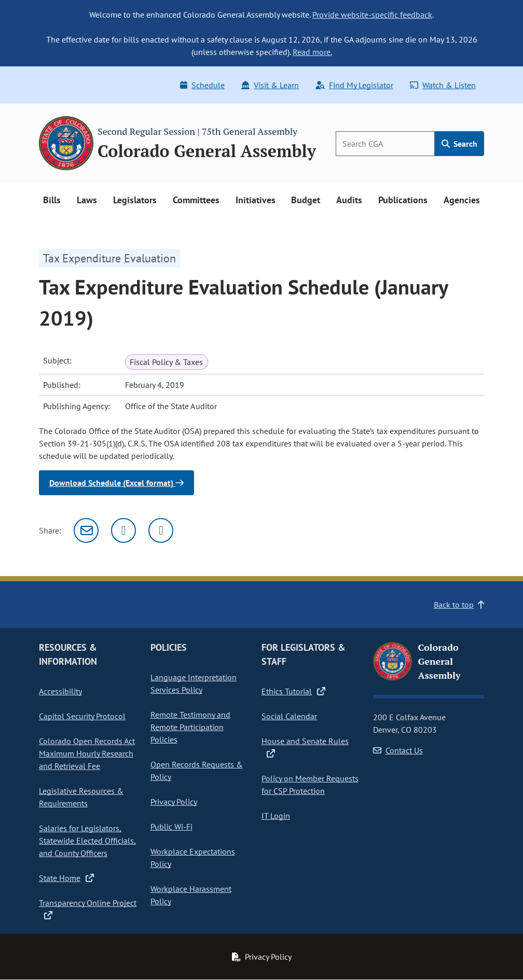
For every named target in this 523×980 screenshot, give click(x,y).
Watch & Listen (443, 85)
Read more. (312, 52)
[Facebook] (161, 530)
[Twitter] (123, 530)
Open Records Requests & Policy (197, 771)
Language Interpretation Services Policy (194, 683)
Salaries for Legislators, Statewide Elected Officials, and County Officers (87, 841)
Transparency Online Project (88, 909)
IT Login (276, 816)
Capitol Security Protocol (82, 716)
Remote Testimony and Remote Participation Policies (190, 727)
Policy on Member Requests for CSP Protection (310, 785)
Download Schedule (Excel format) (116, 483)
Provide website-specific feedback (372, 15)
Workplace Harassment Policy (191, 895)
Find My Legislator (354, 85)
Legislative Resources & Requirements (81, 797)
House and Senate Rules (305, 747)
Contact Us (398, 750)
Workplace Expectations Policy (193, 858)
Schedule (202, 85)
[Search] (385, 144)
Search (459, 144)
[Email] (86, 530)
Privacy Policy (174, 802)
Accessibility (60, 691)
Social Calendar (289, 716)
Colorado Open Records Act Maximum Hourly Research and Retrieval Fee (87, 753)
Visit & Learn (270, 85)
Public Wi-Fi (171, 827)
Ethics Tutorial (293, 691)
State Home (66, 878)
